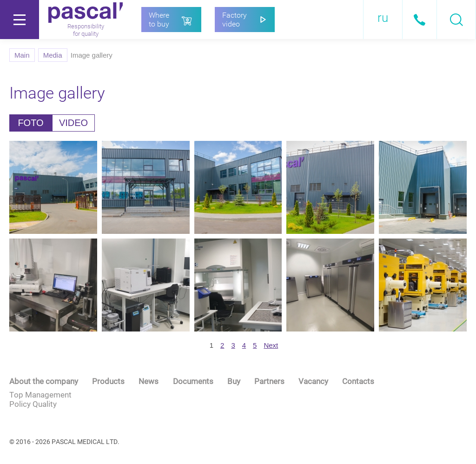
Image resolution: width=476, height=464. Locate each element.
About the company (44, 381)
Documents (193, 381)
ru (383, 18)
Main (22, 55)
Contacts (358, 381)
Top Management (40, 395)
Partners (269, 381)
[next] (271, 345)
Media (53, 55)
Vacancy (313, 381)
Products (108, 381)
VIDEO (73, 123)
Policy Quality (33, 404)
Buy (234, 381)
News (149, 381)
